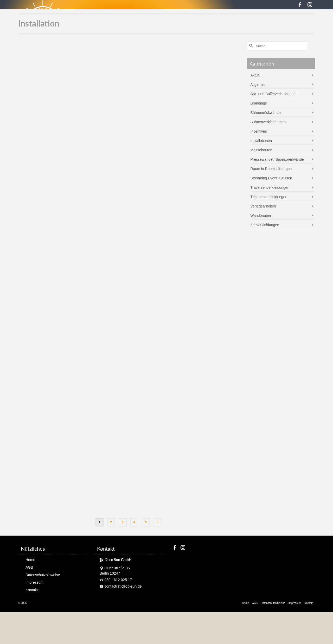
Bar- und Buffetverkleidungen (274, 94)
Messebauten (261, 150)
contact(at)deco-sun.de (121, 586)
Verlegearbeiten (263, 206)
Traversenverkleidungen (270, 187)
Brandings (259, 103)
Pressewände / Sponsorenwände (277, 159)
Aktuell (256, 75)
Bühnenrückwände (266, 113)
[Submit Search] (251, 46)
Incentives (259, 131)
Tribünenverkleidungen (269, 197)
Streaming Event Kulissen (271, 178)
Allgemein (258, 84)
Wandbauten (261, 216)
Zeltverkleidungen (265, 225)
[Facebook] (300, 5)
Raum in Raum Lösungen (271, 169)
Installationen (261, 141)
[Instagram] (310, 5)
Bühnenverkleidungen (268, 122)
